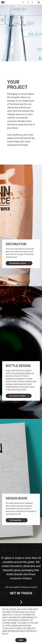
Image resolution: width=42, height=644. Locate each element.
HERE (29, 628)
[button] (39, 2)
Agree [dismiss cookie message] (21, 640)
